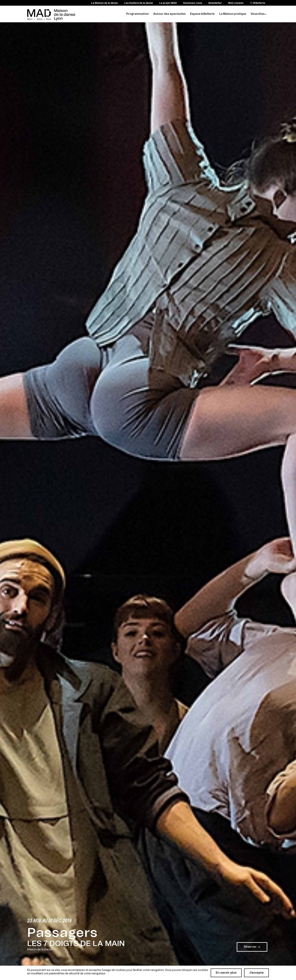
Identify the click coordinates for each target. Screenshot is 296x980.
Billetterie (259, 3)
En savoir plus (226, 973)
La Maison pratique (233, 14)
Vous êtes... (259, 14)
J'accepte (256, 973)
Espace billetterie (202, 14)
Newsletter (215, 3)
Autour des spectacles (169, 14)
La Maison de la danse (104, 3)
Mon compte (236, 3)
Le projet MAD (168, 3)
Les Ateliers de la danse (139, 3)
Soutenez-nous (193, 3)
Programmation (138, 14)
